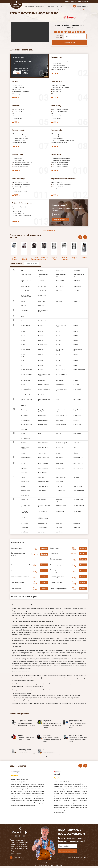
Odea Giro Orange (43, 443)
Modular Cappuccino (26, 425)
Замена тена (15, 571)
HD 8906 (41, 355)
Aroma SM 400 (25, 291)
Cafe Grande (14, 258)
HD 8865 (76, 345)
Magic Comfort (42, 416)
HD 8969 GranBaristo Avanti (44, 375)
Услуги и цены (29, 6)
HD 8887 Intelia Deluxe (60, 350)
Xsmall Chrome (43, 528)
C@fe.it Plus (42, 301)
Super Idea (41, 477)
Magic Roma (59, 420)
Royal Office (24, 473)
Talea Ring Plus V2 (26, 491)
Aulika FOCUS (42, 291)
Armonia (41, 270)
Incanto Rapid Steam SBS (62, 390)
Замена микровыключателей (20, 565)
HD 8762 (58, 336)
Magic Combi (24, 416)
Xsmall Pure (77, 528)
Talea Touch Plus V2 (79, 491)
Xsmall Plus (59, 528)
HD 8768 (23, 340)
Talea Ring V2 (42, 491)
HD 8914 (23, 361)
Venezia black (25, 500)
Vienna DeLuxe (60, 511)
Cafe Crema (59, 301)
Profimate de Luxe (78, 458)
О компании (40, 6)
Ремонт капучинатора (18, 583)
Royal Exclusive (60, 468)
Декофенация (55, 548)
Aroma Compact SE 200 (65, 259)
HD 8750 (41, 331)
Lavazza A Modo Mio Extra (26, 400)
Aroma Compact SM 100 (79, 275)
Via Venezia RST (43, 511)
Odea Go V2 (74, 258)
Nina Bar (58, 434)
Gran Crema (24, 321)
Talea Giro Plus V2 (43, 486)
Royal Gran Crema (78, 468)
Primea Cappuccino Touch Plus (44, 458)
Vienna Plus (24, 517)
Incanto (23, 385)
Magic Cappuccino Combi (43, 411)
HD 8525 (41, 325)
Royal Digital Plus (43, 468)
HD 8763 (76, 336)
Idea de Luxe (59, 380)
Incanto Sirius (42, 395)
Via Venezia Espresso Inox (25, 512)
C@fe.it (23, 301)
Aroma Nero (77, 281)
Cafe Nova (24, 306)
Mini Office (76, 420)
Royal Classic (60, 464)
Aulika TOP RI (42, 295)
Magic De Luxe (44, 258)
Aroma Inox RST (60, 281)
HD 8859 (58, 345)
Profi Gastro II (59, 458)
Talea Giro (23, 486)
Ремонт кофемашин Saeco (19, 849)
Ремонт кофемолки (56, 583)
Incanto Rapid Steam (44, 389)
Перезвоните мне (61, 220)
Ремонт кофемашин (17, 840)
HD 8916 (41, 361)
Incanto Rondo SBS (26, 395)
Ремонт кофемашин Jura (19, 844)
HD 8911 (58, 355)
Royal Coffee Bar (78, 464)
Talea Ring (59, 486)
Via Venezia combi (79, 506)
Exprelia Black (25, 310)
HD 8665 (23, 331)
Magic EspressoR (43, 420)
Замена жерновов (56, 559)
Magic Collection (78, 410)
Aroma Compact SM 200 (26, 281)
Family (23, 316)
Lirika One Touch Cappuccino (78, 400)
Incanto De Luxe (78, 385)
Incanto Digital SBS (26, 389)
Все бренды (51, 6)
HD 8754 (58, 331)
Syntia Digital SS (25, 482)
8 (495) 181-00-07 (82, 6)
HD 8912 (76, 355)
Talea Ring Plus (78, 486)
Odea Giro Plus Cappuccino (25, 448)
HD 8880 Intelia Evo (26, 349)
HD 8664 (76, 325)
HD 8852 (58, 340)
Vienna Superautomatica (37, 258)
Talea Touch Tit (25, 495)
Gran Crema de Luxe (44, 321)
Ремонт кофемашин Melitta (19, 847)
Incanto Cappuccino (44, 385)
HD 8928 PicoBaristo (26, 370)
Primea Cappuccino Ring (26, 458)
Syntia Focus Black (43, 482)
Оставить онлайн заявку (68, 851)
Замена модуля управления (59, 565)
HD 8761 (41, 336)
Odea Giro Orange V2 (62, 443)
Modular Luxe (77, 425)
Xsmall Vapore (42, 532)
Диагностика (54, 554)
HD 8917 (58, 361)
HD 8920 (23, 365)
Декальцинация (16, 548)
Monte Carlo (24, 429)
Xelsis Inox (59, 523)
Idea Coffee (41, 380)
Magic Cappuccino (26, 410)
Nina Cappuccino (25, 438)
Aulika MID (59, 291)
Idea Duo (76, 380)
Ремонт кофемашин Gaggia (20, 842)
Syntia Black (77, 477)
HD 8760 (23, 336)
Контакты (60, 6)
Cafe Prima (41, 306)
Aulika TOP (76, 291)
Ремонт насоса (16, 589)
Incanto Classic (60, 385)
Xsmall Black (24, 528)
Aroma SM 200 (60, 286)
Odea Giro (23, 443)
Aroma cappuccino (26, 275)
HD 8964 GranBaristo (79, 370)
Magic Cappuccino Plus (61, 411)
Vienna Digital (77, 511)
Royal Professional (43, 473)
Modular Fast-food (61, 425)
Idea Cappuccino (25, 380)
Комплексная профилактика (20, 577)
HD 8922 (41, 365)
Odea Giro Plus (55, 258)
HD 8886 (41, 349)
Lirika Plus (24, 405)
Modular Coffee (43, 425)
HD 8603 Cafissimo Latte (61, 326)
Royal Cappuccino (43, 464)
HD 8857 (23, 345)
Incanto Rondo (77, 389)
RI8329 (23, 464)
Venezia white (42, 500)
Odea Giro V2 (59, 447)
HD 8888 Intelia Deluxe (78, 350)
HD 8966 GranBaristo (26, 374)
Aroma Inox (41, 281)
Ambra (23, 270)
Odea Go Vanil (42, 453)
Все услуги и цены (49, 230)
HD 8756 (76, 331)
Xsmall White (60, 532)
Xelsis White (77, 523)
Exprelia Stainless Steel (43, 311)
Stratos (23, 477)
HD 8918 (76, 361)
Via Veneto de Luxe (61, 506)
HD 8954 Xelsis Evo (61, 370)
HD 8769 (41, 340)
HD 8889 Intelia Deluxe (25, 356)
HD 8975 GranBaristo (62, 374)
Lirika (57, 400)
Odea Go (76, 447)
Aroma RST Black (25, 286)
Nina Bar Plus (77, 434)
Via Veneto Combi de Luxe (44, 506)
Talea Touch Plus (61, 491)
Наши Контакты (16, 854)
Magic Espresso (25, 420)
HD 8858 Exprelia (43, 345)
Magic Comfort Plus (61, 416)
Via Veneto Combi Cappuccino (26, 506)
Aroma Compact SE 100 (44, 275)
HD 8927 (76, 365)
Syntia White (59, 482)
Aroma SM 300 (77, 286)
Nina (40, 434)
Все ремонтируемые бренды (20, 851)
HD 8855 (76, 340)
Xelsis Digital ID (43, 523)
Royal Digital (24, 258)
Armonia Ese (77, 270)
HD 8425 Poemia (25, 325)
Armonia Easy (60, 270)
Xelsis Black (24, 523)
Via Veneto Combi (78, 500)
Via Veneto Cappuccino (59, 500)
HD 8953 (41, 370)
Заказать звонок (69, 43)
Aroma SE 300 (42, 286)
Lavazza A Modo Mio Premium (44, 400)
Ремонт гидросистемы (57, 577)
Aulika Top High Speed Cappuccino (26, 296)
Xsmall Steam (25, 532)
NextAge (84, 257)
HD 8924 (58, 365)
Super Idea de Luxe (61, 477)
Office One (76, 453)
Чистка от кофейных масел (59, 589)
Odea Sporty (59, 453)
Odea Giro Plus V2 (43, 447)
